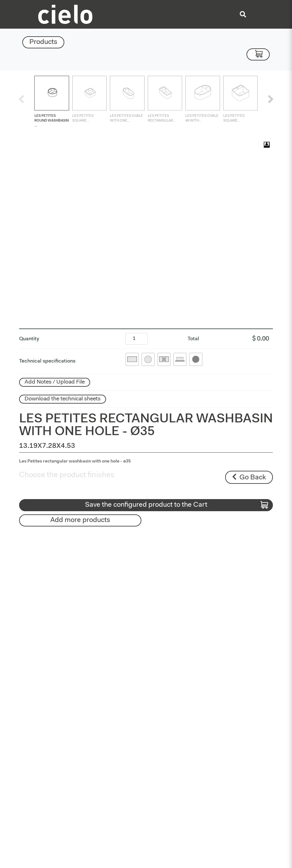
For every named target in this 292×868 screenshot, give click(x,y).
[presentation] (21, 99)
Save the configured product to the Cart (177, 505)
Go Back (249, 477)
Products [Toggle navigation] (43, 42)
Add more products (80, 520)
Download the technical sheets (63, 399)
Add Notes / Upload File (55, 382)
